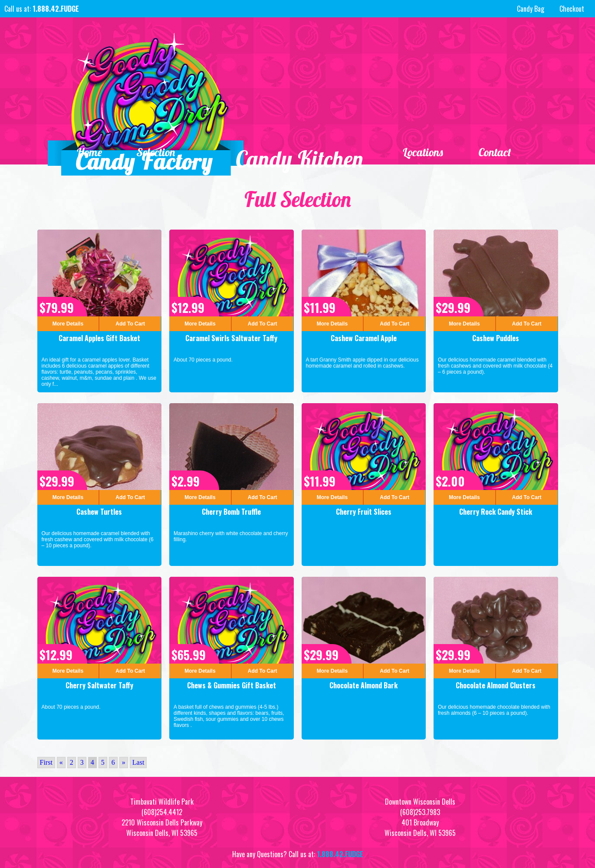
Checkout (572, 9)
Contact (495, 153)
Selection (156, 153)
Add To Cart (130, 324)
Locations (423, 153)
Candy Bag (529, 9)
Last (138, 762)
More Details (68, 324)
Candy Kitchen (300, 159)
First (46, 762)
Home (89, 153)
